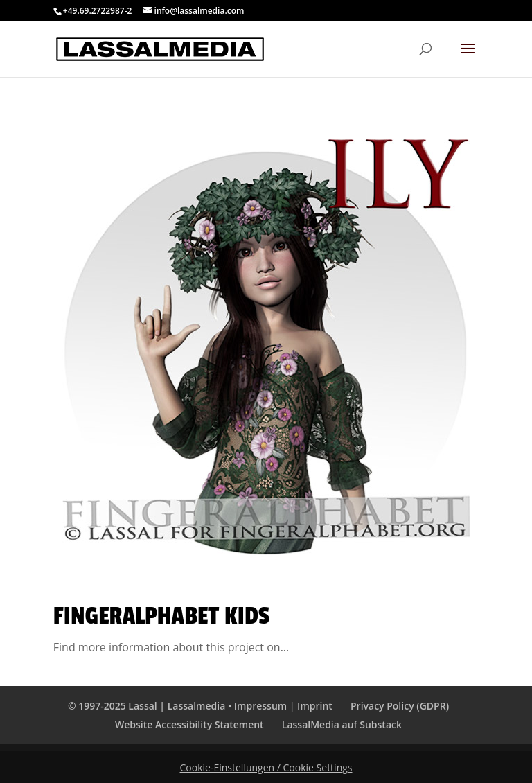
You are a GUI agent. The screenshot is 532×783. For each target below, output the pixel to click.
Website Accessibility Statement (189, 724)
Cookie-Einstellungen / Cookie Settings (266, 767)
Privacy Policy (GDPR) (400, 706)
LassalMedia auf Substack (342, 724)
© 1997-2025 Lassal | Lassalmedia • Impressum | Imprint (200, 706)
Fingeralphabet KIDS (161, 616)
